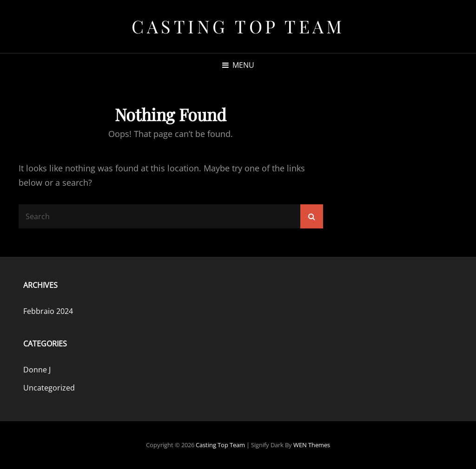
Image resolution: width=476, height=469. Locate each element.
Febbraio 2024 (48, 311)
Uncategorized (49, 388)
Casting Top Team (238, 26)
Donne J (37, 370)
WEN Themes (312, 445)
